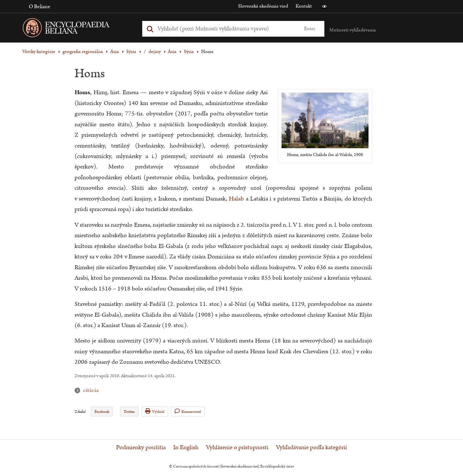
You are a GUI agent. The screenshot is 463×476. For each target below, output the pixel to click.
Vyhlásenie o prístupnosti (237, 448)
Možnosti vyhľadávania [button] (353, 30)
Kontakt (304, 6)
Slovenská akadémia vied (263, 6)
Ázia (115, 52)
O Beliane (40, 7)
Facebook (102, 412)
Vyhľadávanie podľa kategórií (311, 448)
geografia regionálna (83, 52)
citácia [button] (79, 390)
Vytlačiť (155, 411)
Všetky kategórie (39, 52)
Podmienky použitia (141, 448)
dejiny (155, 52)
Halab (237, 199)
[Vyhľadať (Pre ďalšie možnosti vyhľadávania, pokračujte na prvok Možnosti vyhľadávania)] (226, 29)
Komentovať (188, 411)
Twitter (129, 412)
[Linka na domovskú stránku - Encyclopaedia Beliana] (76, 29)
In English (186, 448)
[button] (324, 7)
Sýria (131, 52)
